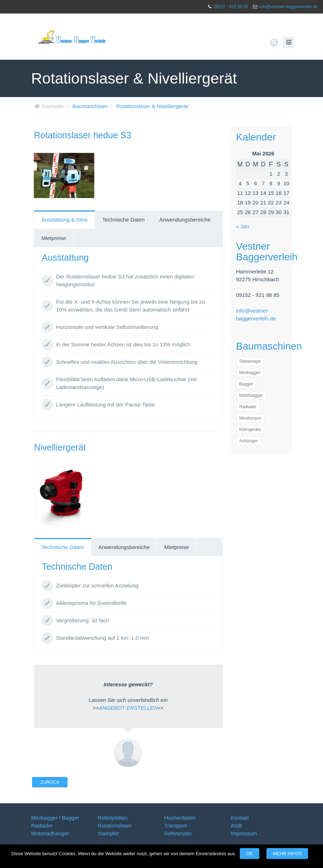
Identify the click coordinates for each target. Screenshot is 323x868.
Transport (175, 826)
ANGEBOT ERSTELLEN (128, 708)
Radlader (42, 826)
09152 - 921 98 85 (231, 7)
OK (250, 854)
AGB (236, 826)
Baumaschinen (90, 106)
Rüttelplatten (112, 818)
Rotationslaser (115, 826)
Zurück (50, 782)
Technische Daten (123, 220)
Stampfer (108, 833)
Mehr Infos (287, 854)
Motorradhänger (50, 833)
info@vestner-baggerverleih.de (288, 7)
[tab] (65, 220)
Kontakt (240, 818)
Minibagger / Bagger (55, 818)
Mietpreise (54, 238)
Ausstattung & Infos (64, 220)
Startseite (52, 106)
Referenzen (178, 833)
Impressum (244, 833)
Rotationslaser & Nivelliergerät (152, 106)
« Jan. (243, 226)
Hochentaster (180, 818)
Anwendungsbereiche (185, 220)
